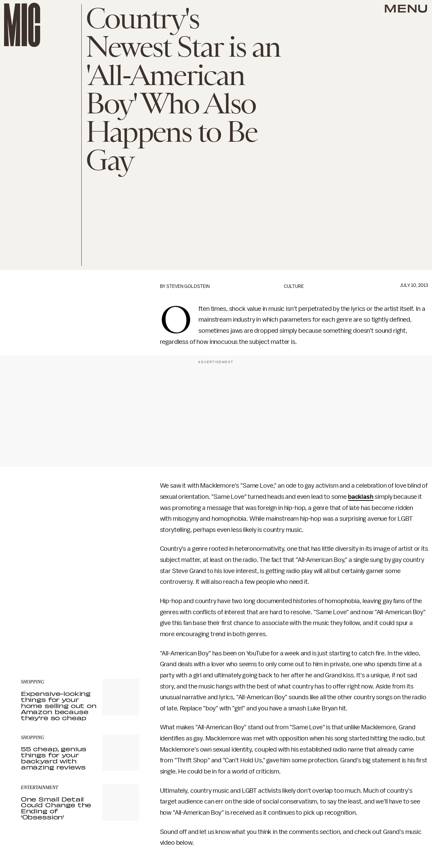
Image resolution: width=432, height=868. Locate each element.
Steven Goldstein (188, 286)
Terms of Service (115, 624)
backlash (361, 497)
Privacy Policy (35, 627)
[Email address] (80, 595)
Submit (123, 614)
